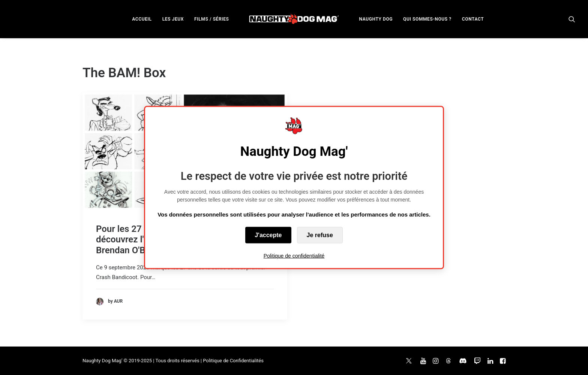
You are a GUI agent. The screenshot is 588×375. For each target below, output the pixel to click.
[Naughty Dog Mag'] (294, 19)
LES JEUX (173, 19)
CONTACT (473, 19)
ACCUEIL (142, 19)
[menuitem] (142, 19)
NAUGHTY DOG (376, 19)
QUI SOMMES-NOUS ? (427, 19)
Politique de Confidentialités (233, 361)
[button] (572, 19)
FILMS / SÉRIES (212, 19)
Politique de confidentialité (294, 256)
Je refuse (320, 235)
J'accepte (268, 235)
